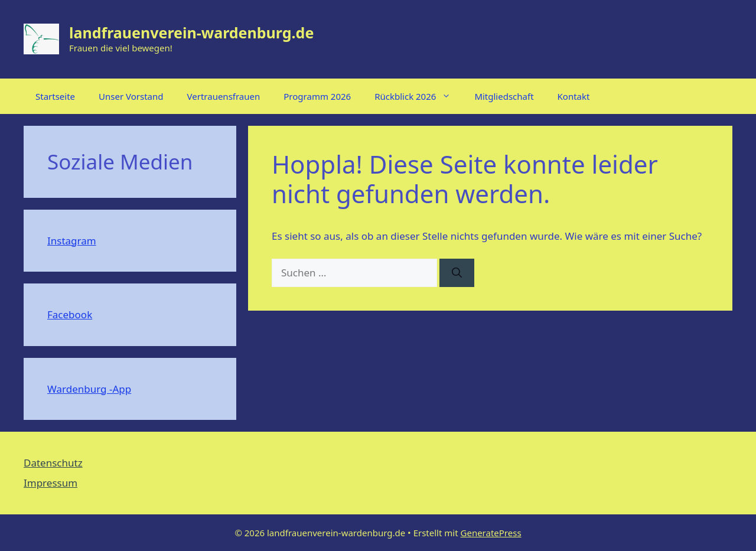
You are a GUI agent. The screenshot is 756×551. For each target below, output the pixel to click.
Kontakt (574, 96)
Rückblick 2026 (418, 96)
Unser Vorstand (131, 96)
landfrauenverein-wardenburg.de (191, 32)
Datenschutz (53, 463)
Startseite (55, 96)
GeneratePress (491, 533)
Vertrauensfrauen (224, 96)
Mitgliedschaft (504, 96)
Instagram (72, 241)
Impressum (50, 483)
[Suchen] (457, 273)
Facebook (70, 314)
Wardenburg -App (89, 389)
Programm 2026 (317, 96)
